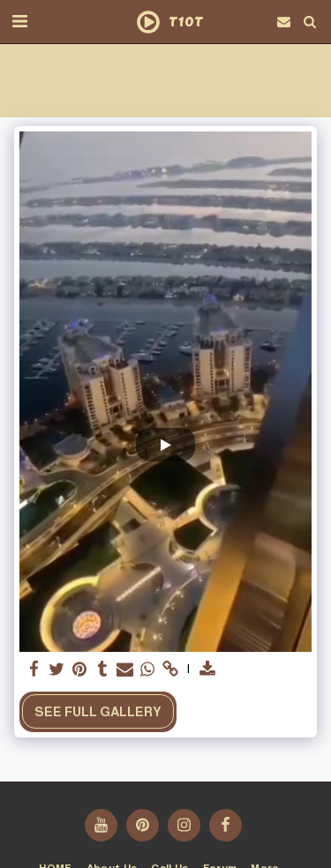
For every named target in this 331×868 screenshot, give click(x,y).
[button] (19, 21)
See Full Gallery (98, 712)
